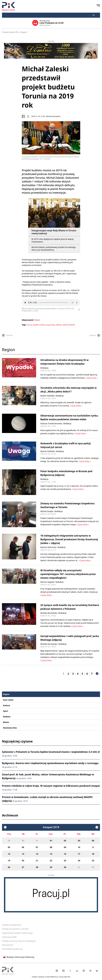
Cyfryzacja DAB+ (10, 937)
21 (37, 861)
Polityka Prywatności (12, 925)
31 (37, 841)
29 (9, 841)
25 (93, 861)
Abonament (8, 945)
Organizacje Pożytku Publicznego (17, 933)
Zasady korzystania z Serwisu (16, 929)
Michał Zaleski (69, 325)
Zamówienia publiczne (12, 949)
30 (23, 841)
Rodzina (7, 717)
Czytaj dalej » (91, 378)
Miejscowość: (28, 320)
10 (79, 847)
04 (93, 841)
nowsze (95, 335)
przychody (50, 325)
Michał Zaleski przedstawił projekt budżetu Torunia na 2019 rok (48, 87)
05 (9, 847)
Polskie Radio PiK (10, 32)
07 (37, 847)
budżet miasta (39, 325)
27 (23, 867)
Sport (6, 711)
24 (79, 861)
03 (79, 841)
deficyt (59, 325)
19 (9, 861)
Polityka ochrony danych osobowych (19, 941)
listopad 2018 (51, 827)
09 (65, 847)
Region (24, 32)
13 (23, 854)
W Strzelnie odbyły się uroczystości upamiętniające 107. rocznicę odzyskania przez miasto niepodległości (68, 574)
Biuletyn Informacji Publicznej (18, 957)
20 (23, 861)
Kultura (7, 705)
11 (93, 847)
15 (51, 854)
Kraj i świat (8, 700)
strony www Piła (65, 977)
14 (37, 854)
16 (65, 854)
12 (9, 854)
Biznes (6, 722)
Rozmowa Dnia (10, 728)
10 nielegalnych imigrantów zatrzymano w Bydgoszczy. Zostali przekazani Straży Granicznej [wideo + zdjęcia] (69, 539)
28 (37, 867)
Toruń (37, 320)
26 (9, 867)
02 (65, 841)
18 (93, 854)
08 (51, 847)
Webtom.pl (54, 977)
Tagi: (24, 325)
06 (23, 847)
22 (51, 861)
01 (51, 841)
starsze (7, 335)
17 (79, 854)
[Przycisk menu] (98, 5)
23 (65, 861)
